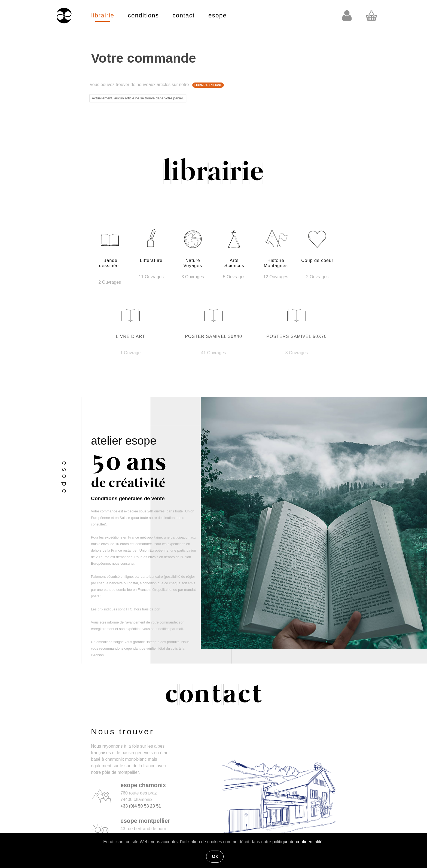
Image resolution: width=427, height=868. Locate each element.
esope (217, 15)
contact (184, 15)
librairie (103, 15)
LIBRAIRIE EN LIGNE (208, 85)
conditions (143, 15)
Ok (215, 856)
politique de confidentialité (297, 842)
